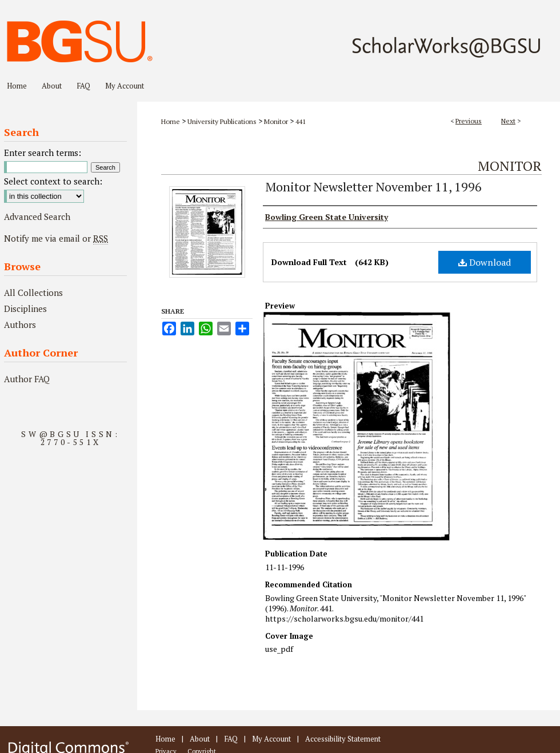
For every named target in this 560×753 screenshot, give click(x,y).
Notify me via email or (56, 238)
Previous (469, 121)
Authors (20, 325)
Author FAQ (27, 379)
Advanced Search (37, 217)
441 (301, 121)
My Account (271, 739)
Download (485, 262)
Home (171, 121)
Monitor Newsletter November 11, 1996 (373, 187)
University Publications (222, 121)
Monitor (276, 121)
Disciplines (25, 309)
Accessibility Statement (343, 739)
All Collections (33, 293)
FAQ (231, 739)
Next (508, 121)
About (200, 739)
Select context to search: (53, 181)
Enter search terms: (43, 153)
